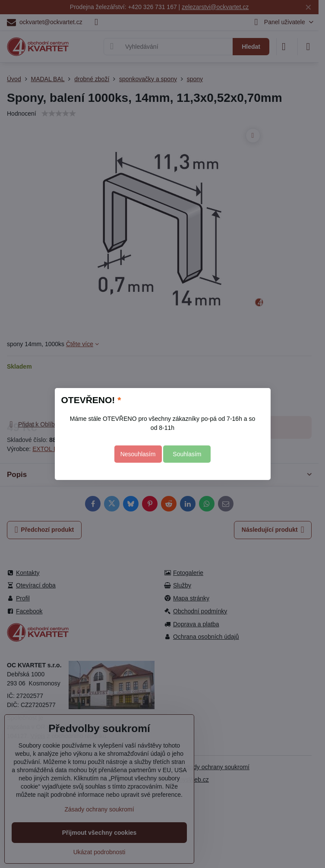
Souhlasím (187, 454)
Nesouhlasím (138, 454)
